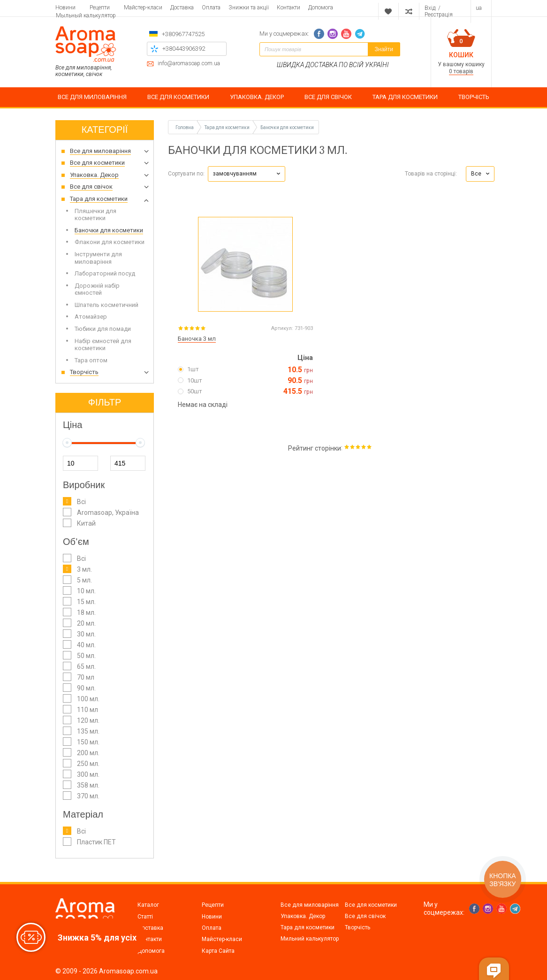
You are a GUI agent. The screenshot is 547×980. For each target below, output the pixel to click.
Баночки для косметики (287, 127)
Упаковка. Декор (303, 916)
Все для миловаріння (310, 905)
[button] (247, 174)
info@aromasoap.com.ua (189, 64)
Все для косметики (371, 905)
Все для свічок (365, 916)
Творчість (357, 927)
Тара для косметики (308, 927)
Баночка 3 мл (197, 339)
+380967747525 (183, 34)
